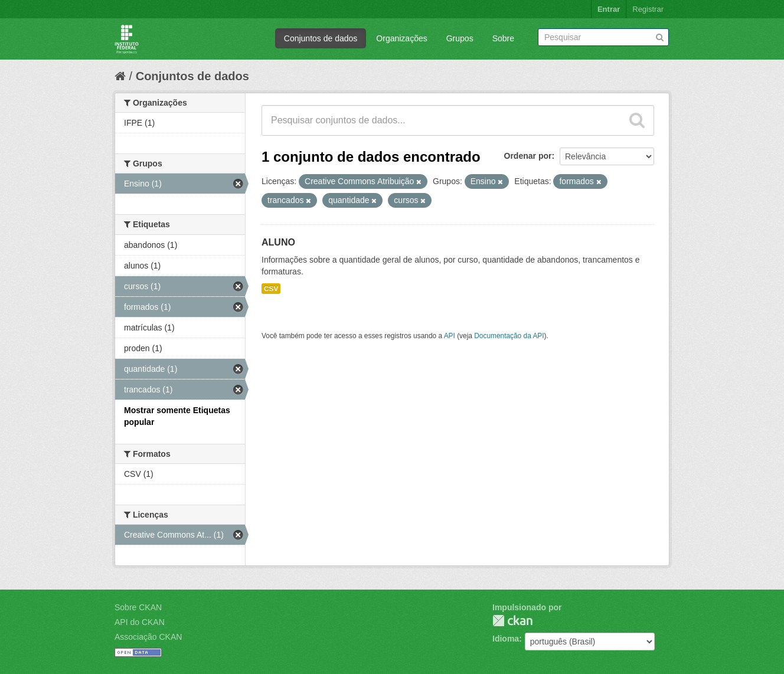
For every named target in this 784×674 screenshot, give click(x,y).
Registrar (648, 9)
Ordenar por (528, 156)
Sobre (503, 38)
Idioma (506, 639)
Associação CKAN (148, 637)
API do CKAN (140, 622)
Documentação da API (509, 336)
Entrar (609, 9)
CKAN (512, 621)
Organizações (401, 38)
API (450, 336)
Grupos (460, 38)
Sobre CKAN (138, 607)
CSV (271, 289)
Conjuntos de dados (321, 38)
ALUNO (278, 242)
